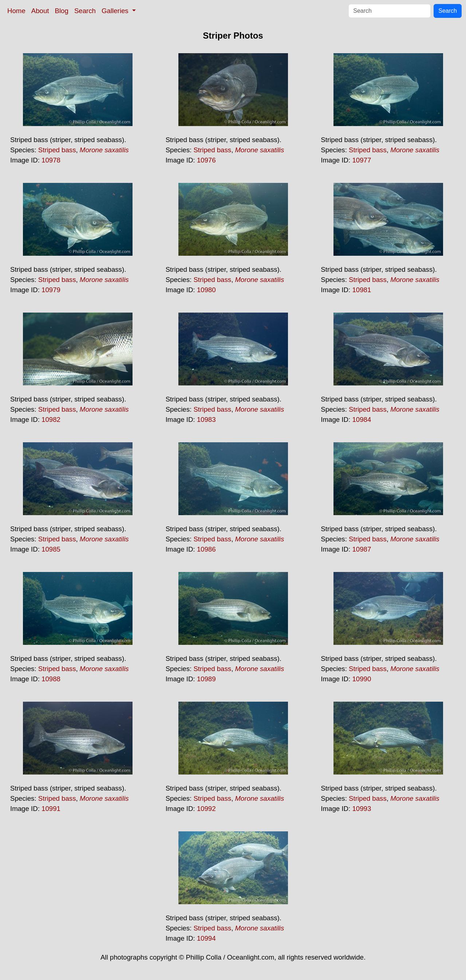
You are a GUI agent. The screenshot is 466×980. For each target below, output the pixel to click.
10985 (51, 549)
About (40, 11)
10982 (51, 420)
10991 (51, 809)
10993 (362, 809)
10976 (206, 160)
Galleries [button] (116, 11)
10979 (51, 290)
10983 (206, 420)
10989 (206, 679)
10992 (206, 809)
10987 (362, 549)
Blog (62, 11)
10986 (206, 549)
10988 (51, 679)
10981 (362, 290)
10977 (362, 160)
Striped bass (57, 150)
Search (85, 11)
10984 (362, 420)
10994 (206, 938)
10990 (362, 679)
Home (16, 11)
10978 (51, 160)
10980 (206, 290)
